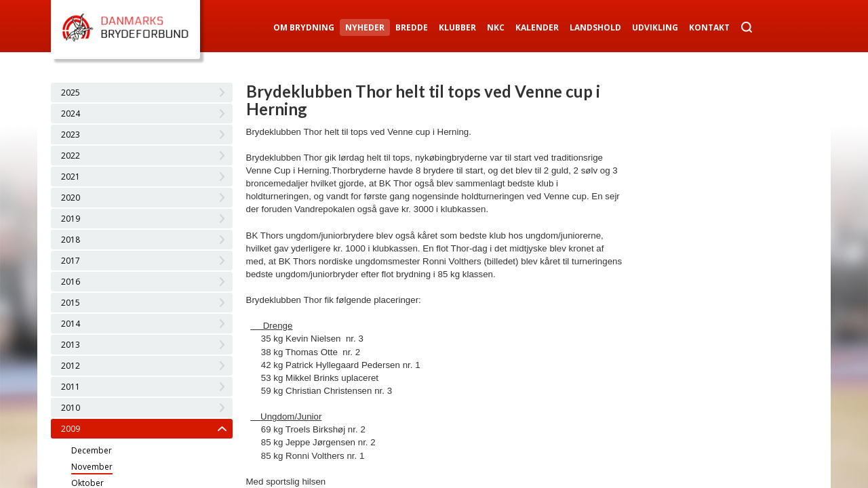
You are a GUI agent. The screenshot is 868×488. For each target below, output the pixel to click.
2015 (71, 303)
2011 (71, 387)
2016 (71, 282)
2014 (71, 324)
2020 (71, 198)
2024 (71, 114)
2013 (71, 345)
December (92, 450)
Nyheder (365, 27)
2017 (71, 261)
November (92, 467)
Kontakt (709, 27)
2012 (71, 366)
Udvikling (655, 27)
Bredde (412, 27)
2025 (71, 93)
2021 (71, 177)
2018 (71, 240)
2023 (71, 135)
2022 (71, 156)
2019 (71, 219)
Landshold (595, 27)
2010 (71, 408)
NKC (496, 27)
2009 (71, 429)
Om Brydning (304, 27)
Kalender (537, 27)
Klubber (457, 27)
